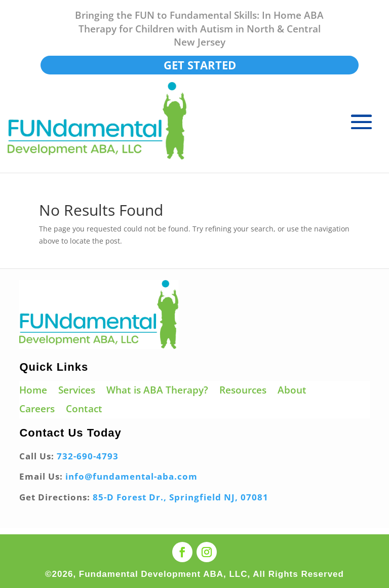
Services (77, 391)
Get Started (200, 65)
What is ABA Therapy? (157, 391)
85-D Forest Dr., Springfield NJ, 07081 (181, 497)
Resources (243, 391)
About (292, 391)
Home (33, 391)
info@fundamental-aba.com (131, 476)
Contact (84, 409)
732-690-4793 (88, 456)
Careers (37, 409)
